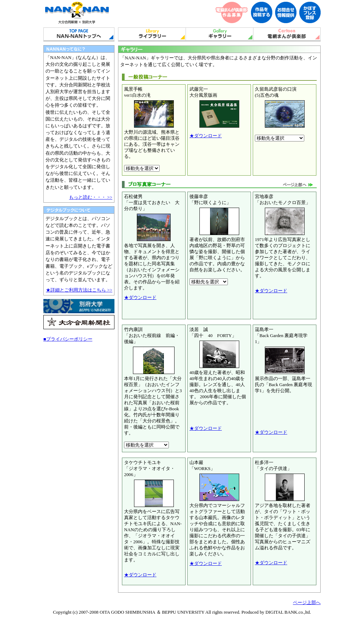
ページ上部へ (307, 603)
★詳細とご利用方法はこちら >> (79, 290)
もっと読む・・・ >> (91, 197)
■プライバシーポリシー (68, 339)
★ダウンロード (206, 136)
